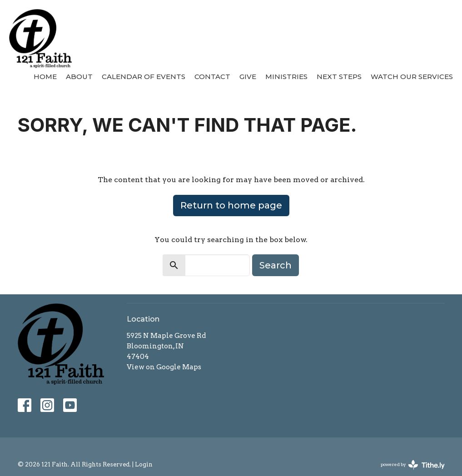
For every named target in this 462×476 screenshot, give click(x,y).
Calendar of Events (144, 77)
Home (45, 77)
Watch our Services (412, 77)
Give (248, 77)
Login (144, 464)
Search (276, 265)
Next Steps (339, 77)
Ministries (286, 77)
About (79, 77)
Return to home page (231, 205)
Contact (212, 77)
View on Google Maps (164, 367)
